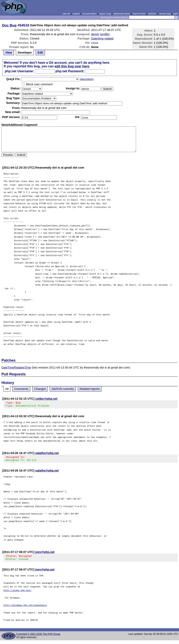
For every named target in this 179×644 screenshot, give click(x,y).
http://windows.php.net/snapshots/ (25, 609)
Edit (40, 53)
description (87, 79)
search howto (139, 14)
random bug (165, 14)
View (9, 53)
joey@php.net (45, 554)
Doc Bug (9, 25)
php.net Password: (70, 71)
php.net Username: (19, 71)
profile (105, 34)
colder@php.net (46, 399)
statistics (152, 14)
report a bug (105, 14)
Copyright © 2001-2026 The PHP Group (38, 638)
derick (95, 34)
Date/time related (102, 38)
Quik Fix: (13, 79)
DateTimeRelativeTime (16, 368)
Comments (21, 389)
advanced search (122, 14)
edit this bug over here (72, 66)
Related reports (90, 389)
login (176, 14)
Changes (40, 389)
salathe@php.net (47, 454)
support (76, 14)
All (7, 389)
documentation (89, 14)
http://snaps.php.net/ (17, 594)
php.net (66, 14)
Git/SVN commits (63, 389)
